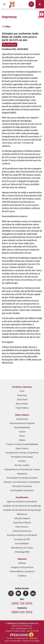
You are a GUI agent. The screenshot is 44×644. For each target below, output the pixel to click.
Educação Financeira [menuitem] (22, 486)
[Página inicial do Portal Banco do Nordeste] (12, 4)
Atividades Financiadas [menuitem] (22, 457)
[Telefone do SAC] (22, 604)
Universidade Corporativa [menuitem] (22, 490)
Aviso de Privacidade (13, 641)
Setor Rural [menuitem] (22, 400)
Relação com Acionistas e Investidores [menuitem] (22, 482)
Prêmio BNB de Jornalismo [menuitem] (22, 572)
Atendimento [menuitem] (22, 497)
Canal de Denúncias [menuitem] (22, 531)
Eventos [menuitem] (22, 461)
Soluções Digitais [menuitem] (22, 518)
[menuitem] (11, 593)
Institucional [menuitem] (22, 419)
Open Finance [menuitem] (22, 449)
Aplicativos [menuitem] (22, 514)
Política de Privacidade (31, 641)
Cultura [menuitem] (22, 432)
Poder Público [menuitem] (22, 408)
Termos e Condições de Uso (17, 638)
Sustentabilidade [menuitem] (22, 428)
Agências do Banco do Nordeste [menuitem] (22, 502)
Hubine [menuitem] (22, 440)
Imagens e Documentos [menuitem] (22, 567)
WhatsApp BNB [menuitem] (22, 552)
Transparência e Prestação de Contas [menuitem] (22, 470)
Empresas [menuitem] (22, 395)
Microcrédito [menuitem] (22, 404)
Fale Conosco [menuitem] (22, 527)
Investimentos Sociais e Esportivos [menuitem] (22, 453)
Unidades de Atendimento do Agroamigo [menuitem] (22, 510)
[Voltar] (3, 27)
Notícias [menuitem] (22, 563)
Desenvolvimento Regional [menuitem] (22, 423)
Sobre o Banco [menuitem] (22, 415)
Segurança (34, 638)
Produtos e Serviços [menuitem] (22, 387)
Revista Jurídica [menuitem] (22, 465)
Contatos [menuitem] (22, 576)
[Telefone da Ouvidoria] (22, 612)
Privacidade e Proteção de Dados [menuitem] (22, 478)
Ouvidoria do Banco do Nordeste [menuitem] (22, 535)
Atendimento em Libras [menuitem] (22, 548)
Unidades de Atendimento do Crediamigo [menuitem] (22, 506)
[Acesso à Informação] (31, 635)
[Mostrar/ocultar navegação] (39, 17)
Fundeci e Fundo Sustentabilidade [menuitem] (22, 444)
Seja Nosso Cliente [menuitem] (22, 523)
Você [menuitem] (22, 391)
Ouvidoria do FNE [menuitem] (22, 539)
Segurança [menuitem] (22, 474)
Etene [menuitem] (22, 436)
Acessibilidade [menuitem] (22, 544)
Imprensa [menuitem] (22, 559)
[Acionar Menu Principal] (4, 4)
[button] (42, 14)
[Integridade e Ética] (20, 635)
